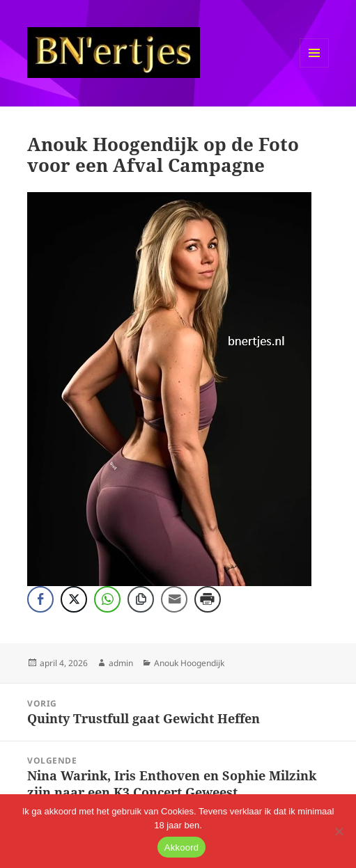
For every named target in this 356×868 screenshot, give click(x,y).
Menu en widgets (315, 67)
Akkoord (181, 847)
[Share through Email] (174, 599)
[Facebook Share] (40, 599)
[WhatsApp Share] (107, 599)
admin (121, 663)
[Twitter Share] (74, 599)
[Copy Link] (141, 599)
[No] (339, 831)
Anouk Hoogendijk (189, 663)
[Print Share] (208, 599)
